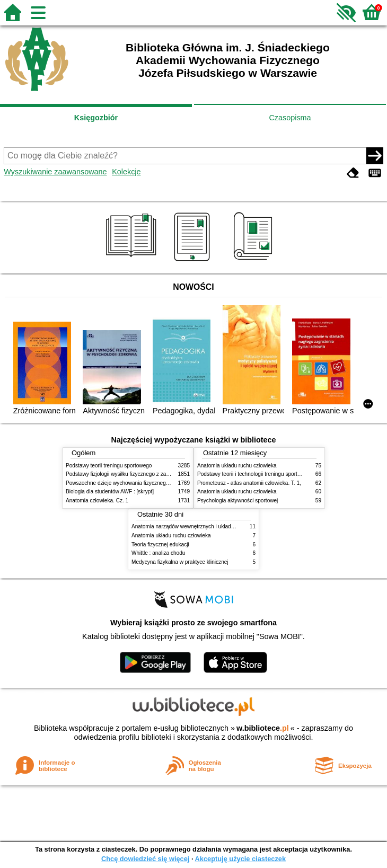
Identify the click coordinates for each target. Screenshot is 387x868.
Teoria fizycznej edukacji (160, 544)
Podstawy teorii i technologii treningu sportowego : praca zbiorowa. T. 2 (281, 474)
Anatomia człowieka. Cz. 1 (97, 501)
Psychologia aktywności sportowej (238, 501)
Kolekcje (126, 172)
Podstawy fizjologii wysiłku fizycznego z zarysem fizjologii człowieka (146, 474)
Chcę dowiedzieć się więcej (145, 859)
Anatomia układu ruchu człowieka (237, 466)
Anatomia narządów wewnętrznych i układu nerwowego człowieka (209, 526)
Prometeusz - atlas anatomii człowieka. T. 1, (249, 483)
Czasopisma (290, 118)
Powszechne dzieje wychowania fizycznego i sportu (127, 483)
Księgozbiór (96, 118)
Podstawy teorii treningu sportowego (109, 466)
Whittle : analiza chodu (158, 553)
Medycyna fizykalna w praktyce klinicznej (180, 562)
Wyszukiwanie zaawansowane (55, 172)
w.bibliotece (263, 728)
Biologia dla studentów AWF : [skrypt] (110, 491)
